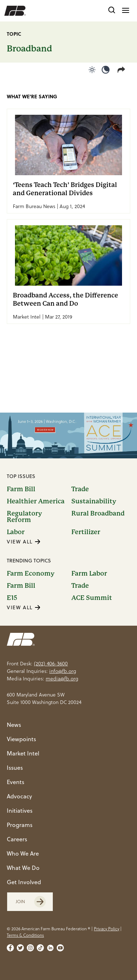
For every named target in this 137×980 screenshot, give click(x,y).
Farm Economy (31, 573)
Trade (80, 489)
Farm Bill (21, 489)
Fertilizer (86, 532)
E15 (12, 598)
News (14, 725)
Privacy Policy (106, 929)
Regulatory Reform (24, 517)
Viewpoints (21, 739)
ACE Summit (92, 598)
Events (16, 782)
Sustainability (94, 501)
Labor (16, 532)
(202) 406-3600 (51, 664)
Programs (20, 825)
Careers (17, 839)
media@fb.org (62, 679)
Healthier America (36, 501)
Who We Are (23, 853)
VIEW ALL (24, 542)
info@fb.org (63, 671)
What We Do (23, 868)
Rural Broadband (98, 514)
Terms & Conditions (25, 935)
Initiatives (20, 811)
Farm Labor (89, 573)
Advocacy (19, 796)
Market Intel (23, 753)
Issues (15, 768)
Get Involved (24, 882)
